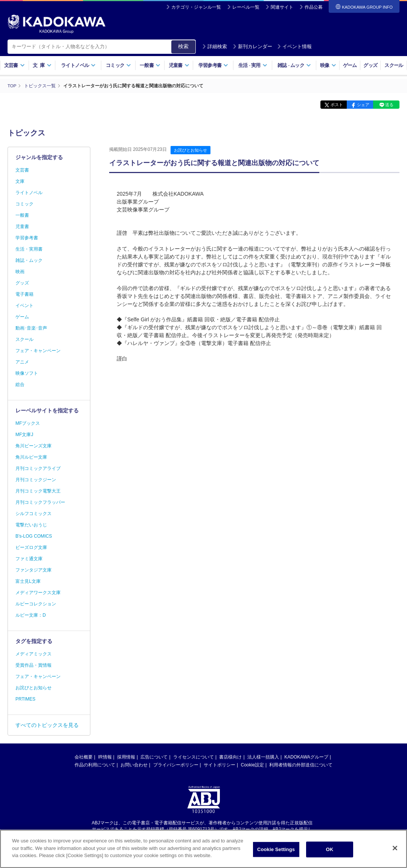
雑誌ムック (294, 65)
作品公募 (314, 7)
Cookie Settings (276, 853)
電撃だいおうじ (31, 525)
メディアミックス (34, 654)
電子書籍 (24, 294)
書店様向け (230, 757)
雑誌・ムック (29, 260)
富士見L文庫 (28, 581)
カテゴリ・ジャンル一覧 (196, 7)
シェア (359, 105)
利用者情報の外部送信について (301, 765)
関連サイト (282, 7)
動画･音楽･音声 (31, 328)
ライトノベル (78, 65)
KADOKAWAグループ (306, 757)
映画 (20, 272)
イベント (24, 306)
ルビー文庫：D (31, 615)
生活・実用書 (29, 249)
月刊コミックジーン (36, 480)
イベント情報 (294, 46)
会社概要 (84, 757)
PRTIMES (25, 699)
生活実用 (253, 65)
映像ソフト (27, 373)
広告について (154, 757)
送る (388, 105)
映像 (328, 65)
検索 (183, 46)
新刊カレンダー (252, 46)
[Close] (395, 851)
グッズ (370, 65)
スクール (394, 65)
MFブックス (28, 423)
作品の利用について (95, 765)
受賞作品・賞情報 (34, 665)
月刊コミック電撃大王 (38, 491)
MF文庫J (24, 435)
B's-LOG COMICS (34, 536)
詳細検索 (215, 46)
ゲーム (350, 65)
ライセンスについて (194, 757)
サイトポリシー (220, 765)
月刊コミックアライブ (38, 468)
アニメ (22, 362)
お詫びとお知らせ (191, 150)
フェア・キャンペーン (38, 351)
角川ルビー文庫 (31, 457)
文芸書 (14, 65)
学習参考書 (213, 65)
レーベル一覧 (246, 7)
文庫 (20, 181)
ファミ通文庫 (29, 559)
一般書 (150, 65)
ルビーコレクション (36, 604)
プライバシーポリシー (176, 765)
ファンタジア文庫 (34, 570)
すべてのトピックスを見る (47, 725)
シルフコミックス (34, 514)
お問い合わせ (134, 765)
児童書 (179, 65)
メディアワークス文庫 (38, 593)
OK (330, 853)
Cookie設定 (252, 765)
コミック (118, 65)
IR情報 (105, 757)
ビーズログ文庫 (31, 547)
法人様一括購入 (263, 757)
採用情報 (126, 757)
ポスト (330, 105)
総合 (20, 385)
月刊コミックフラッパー (40, 502)
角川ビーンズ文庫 (34, 446)
